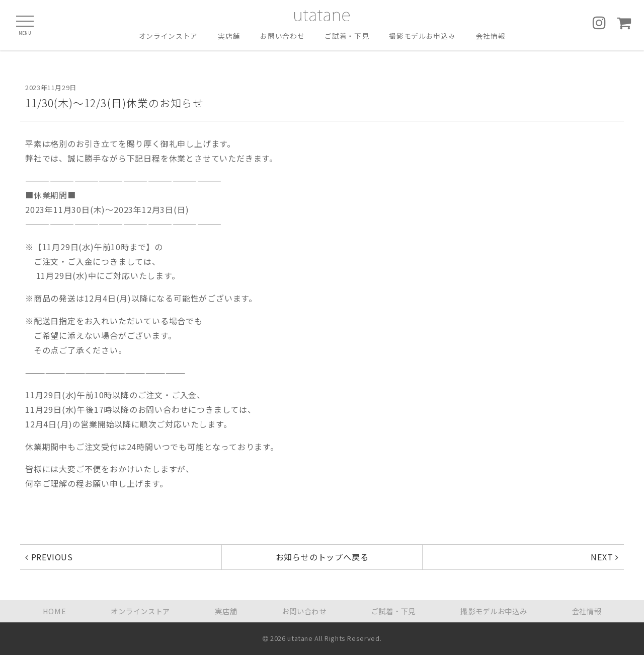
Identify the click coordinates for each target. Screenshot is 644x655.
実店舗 (229, 36)
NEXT (605, 557)
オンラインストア (168, 36)
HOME (55, 611)
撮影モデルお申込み (422, 36)
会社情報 (491, 36)
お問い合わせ (282, 36)
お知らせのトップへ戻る (322, 557)
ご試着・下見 (347, 36)
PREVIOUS (49, 557)
